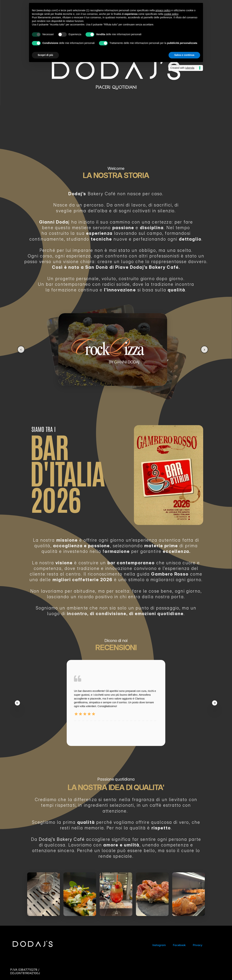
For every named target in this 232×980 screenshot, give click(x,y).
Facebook (179, 945)
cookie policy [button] (171, 14)
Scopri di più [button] (45, 55)
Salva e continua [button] (184, 55)
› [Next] (204, 349)
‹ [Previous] (21, 349)
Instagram (159, 945)
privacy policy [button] (163, 10)
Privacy (198, 945)
